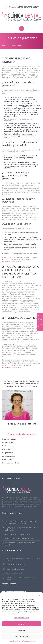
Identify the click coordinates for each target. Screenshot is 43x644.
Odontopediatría (8, 459)
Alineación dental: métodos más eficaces (19, 538)
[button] (40, 595)
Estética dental (7, 446)
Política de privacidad (28, 641)
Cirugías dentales (8, 453)
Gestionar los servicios (21, 618)
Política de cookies (14, 641)
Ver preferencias (21, 636)
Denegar (22, 630)
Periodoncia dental (9, 456)
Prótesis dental (8, 449)
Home (4, 46)
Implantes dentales (9, 439)
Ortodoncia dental (9, 442)
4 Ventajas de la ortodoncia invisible (18, 534)
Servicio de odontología (10, 463)
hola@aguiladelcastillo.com (12, 262)
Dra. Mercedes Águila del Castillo (21, 381)
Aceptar (22, 624)
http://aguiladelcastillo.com (15, 564)
